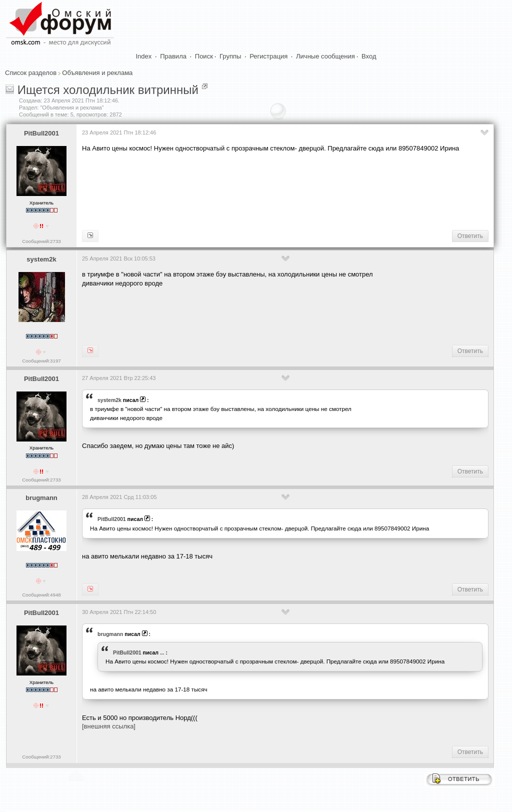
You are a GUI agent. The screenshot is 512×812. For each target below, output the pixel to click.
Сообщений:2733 (41, 241)
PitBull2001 (41, 133)
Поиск (204, 56)
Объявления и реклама (97, 73)
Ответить (470, 236)
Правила (173, 56)
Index (144, 56)
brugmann (41, 498)
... (162, 652)
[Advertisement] (264, 190)
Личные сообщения (325, 56)
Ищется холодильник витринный (108, 90)
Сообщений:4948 (41, 595)
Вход (369, 56)
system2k (41, 259)
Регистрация (268, 56)
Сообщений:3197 (41, 361)
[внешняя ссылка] (109, 726)
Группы (230, 56)
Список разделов (31, 73)
